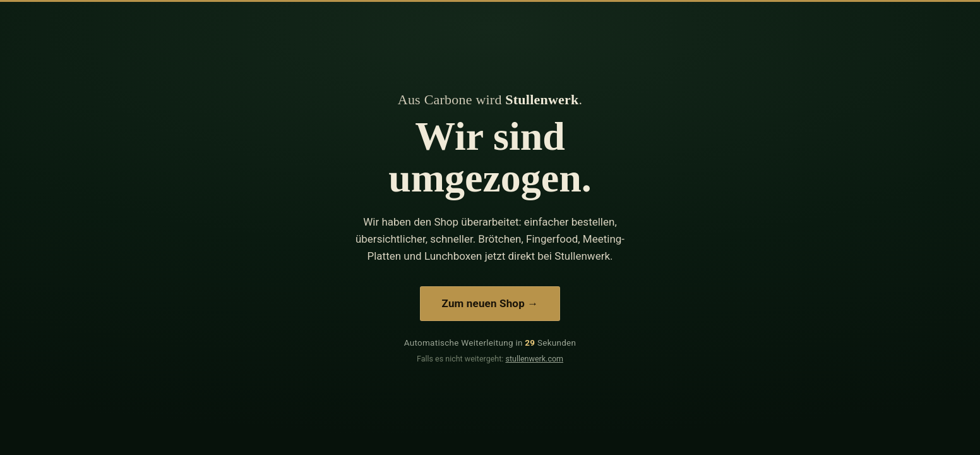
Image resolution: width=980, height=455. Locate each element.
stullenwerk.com (534, 359)
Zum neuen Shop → (490, 303)
